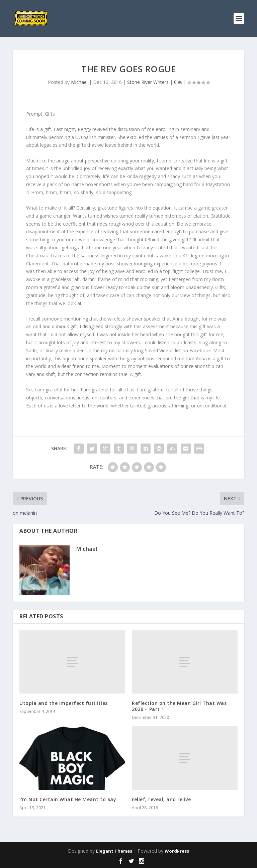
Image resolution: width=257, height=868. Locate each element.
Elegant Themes (114, 851)
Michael (79, 82)
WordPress (177, 851)
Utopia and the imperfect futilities (64, 703)
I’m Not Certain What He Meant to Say (68, 799)
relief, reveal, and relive (161, 799)
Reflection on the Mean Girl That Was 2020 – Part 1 (179, 706)
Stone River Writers (148, 82)
